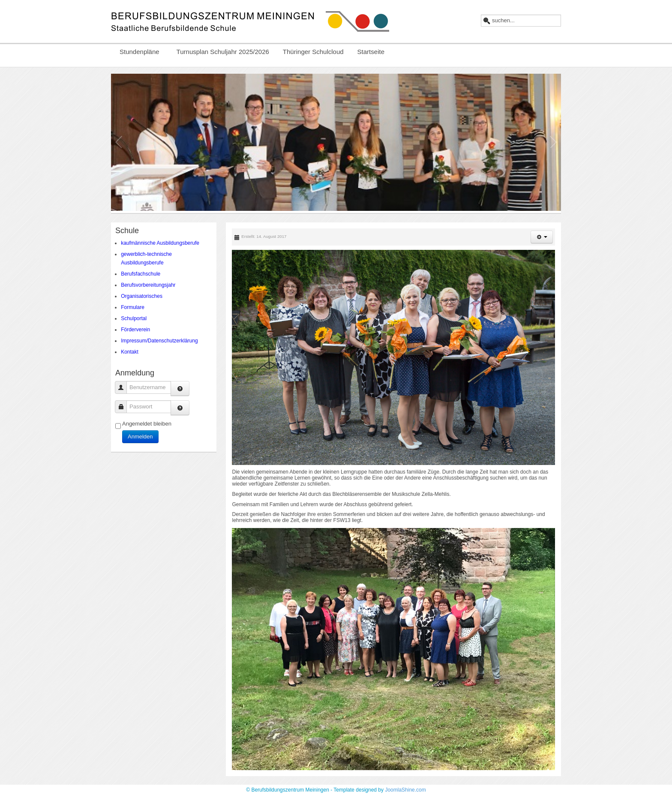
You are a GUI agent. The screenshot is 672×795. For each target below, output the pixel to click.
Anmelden (140, 436)
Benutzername (124, 387)
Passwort (124, 406)
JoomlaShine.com (405, 790)
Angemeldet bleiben (147, 424)
